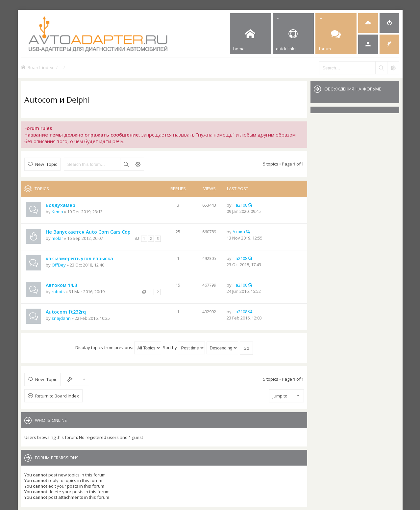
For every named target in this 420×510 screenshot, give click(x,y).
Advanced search (138, 164)
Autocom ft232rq (66, 312)
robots (58, 292)
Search (126, 164)
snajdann (61, 318)
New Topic (46, 164)
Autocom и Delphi (57, 100)
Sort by (184, 347)
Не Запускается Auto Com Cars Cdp (88, 232)
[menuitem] (368, 23)
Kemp (57, 212)
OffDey (59, 265)
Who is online (51, 420)
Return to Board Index (57, 396)
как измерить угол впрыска (79, 258)
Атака (239, 232)
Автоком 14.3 (61, 285)
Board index (40, 67)
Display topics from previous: (118, 347)
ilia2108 (240, 205)
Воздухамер (61, 205)
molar (57, 238)
